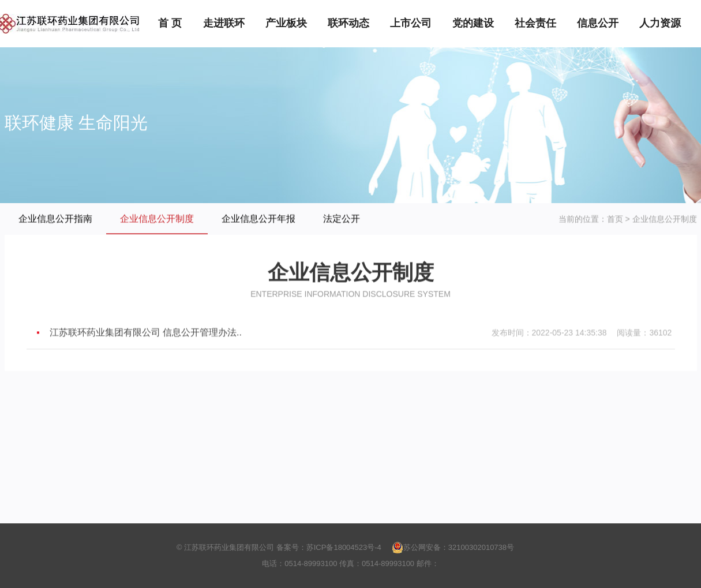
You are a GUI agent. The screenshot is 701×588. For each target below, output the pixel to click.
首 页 (170, 23)
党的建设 (473, 23)
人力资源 (660, 23)
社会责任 (535, 23)
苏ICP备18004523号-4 (344, 547)
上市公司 (411, 23)
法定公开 (342, 219)
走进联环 (224, 23)
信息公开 (598, 23)
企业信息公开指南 (55, 219)
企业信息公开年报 (258, 219)
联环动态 (348, 23)
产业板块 (286, 23)
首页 (615, 219)
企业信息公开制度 (157, 219)
